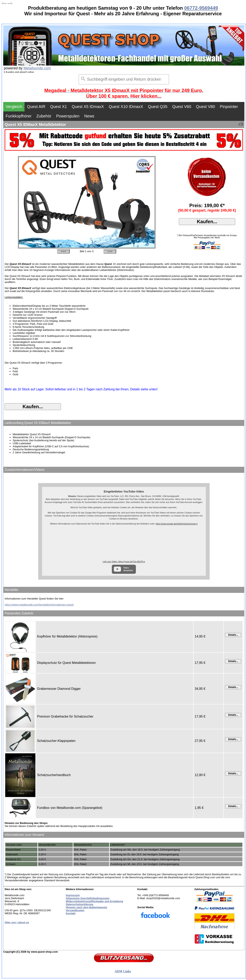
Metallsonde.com (37, 68)
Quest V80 (206, 107)
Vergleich (14, 107)
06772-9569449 (201, 8)
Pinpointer (229, 107)
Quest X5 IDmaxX (88, 107)
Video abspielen (128, 569)
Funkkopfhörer (19, 116)
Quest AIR (36, 107)
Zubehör (44, 116)
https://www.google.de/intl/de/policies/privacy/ (177, 524)
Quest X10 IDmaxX (126, 107)
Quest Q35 (158, 107)
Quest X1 (58, 107)
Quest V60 (182, 107)
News (89, 116)
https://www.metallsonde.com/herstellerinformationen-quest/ (39, 605)
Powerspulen (68, 116)
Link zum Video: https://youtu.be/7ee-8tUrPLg (124, 562)
